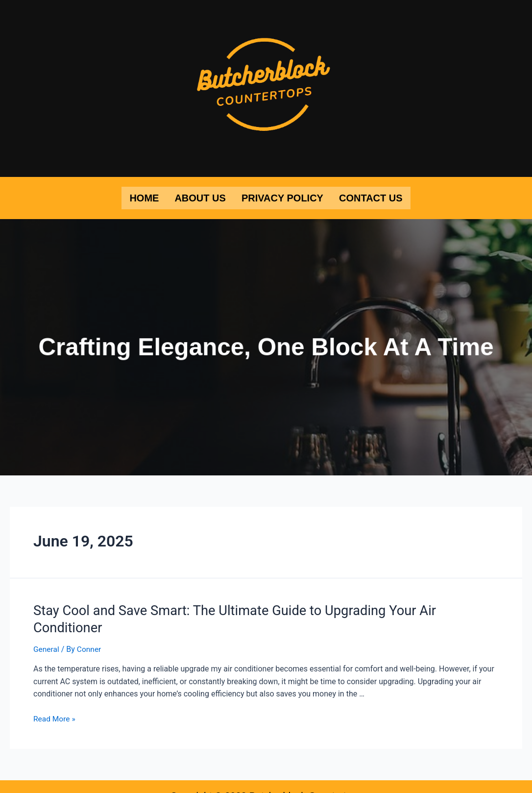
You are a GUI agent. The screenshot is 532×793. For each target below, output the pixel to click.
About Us (200, 198)
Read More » (55, 700)
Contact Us (371, 198)
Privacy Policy (282, 198)
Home (144, 198)
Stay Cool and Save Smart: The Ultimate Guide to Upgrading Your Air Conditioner (259, 609)
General (47, 630)
